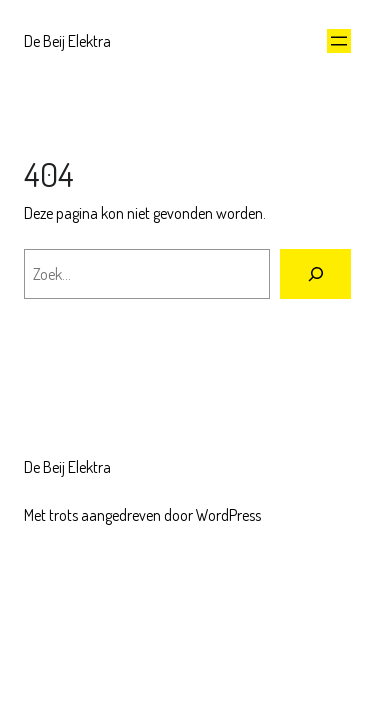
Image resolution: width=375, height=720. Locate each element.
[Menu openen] (339, 41)
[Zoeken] (315, 274)
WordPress (228, 514)
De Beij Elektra (67, 40)
